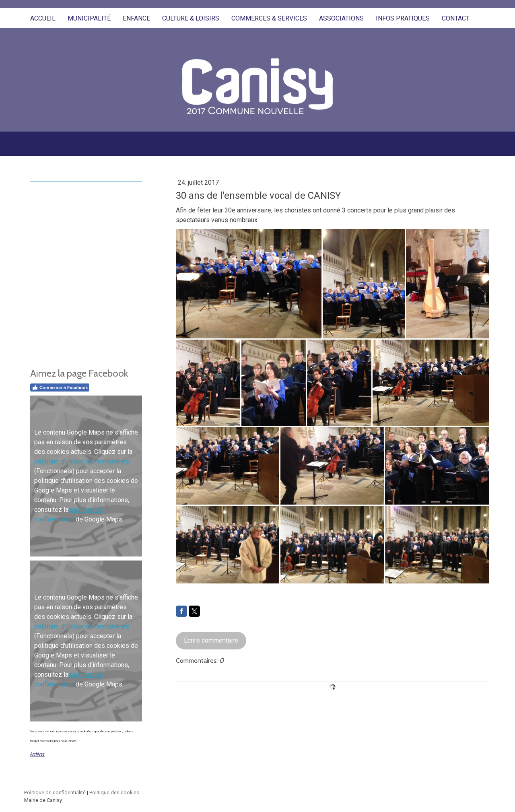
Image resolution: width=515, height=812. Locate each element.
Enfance (136, 18)
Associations (341, 18)
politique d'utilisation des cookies (82, 461)
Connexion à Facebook (60, 387)
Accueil (43, 18)
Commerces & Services (269, 18)
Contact (456, 18)
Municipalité (89, 18)
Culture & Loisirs (191, 18)
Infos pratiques (403, 18)
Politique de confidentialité (55, 792)
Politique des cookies (114, 792)
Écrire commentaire (211, 640)
